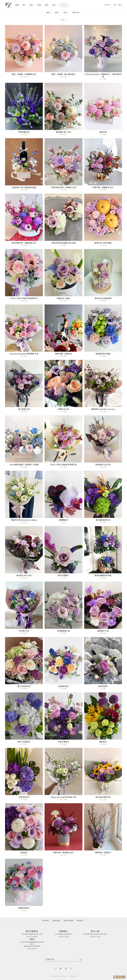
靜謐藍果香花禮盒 (103, 354)
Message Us (119, 977)
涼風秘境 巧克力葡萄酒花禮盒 (24, 187)
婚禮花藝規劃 (68, 921)
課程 (31, 5)
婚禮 (17, 5)
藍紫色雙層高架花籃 (103, 575)
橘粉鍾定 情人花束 (63, 132)
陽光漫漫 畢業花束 (103, 797)
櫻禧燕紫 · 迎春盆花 (103, 853)
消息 (54, 5)
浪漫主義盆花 (63, 742)
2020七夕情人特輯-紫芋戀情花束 (63, 465)
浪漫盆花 (24, 853)
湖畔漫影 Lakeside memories (103, 409)
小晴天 (39, 5)
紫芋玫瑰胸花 (63, 575)
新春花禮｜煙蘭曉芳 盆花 (103, 187)
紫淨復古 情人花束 (24, 575)
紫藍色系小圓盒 (63, 298)
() (120, 5)
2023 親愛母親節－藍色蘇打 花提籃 (24, 465)
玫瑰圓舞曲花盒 (63, 631)
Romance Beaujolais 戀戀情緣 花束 (24, 354)
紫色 (63, 20)
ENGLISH (108, 5)
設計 (24, 5)
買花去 (64, 5)
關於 (47, 5)
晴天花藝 (8, 5)
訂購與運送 (56, 921)
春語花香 (103, 132)
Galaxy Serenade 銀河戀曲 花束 (63, 797)
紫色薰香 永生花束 (103, 465)
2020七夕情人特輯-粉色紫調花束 (24, 298)
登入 (115, 5)
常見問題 (45, 921)
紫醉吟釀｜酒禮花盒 (63, 354)
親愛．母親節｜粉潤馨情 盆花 (24, 74)
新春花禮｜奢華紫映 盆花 (63, 853)
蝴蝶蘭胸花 (63, 520)
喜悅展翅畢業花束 (103, 520)
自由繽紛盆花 (63, 686)
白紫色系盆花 (24, 797)
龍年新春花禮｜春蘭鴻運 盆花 (24, 243)
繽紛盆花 (103, 742)
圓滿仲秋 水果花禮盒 (103, 243)
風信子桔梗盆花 (24, 742)
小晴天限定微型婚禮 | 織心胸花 (63, 243)
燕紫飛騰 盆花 (24, 132)
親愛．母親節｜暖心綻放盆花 (63, 74)
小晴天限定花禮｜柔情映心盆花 (63, 187)
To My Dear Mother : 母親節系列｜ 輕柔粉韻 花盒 (103, 75)
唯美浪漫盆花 (24, 908)
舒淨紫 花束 (24, 631)
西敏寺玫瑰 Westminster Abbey (24, 520)
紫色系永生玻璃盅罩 (103, 298)
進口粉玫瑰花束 (24, 686)
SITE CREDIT (74, 976)
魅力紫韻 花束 (24, 409)
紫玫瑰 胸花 (103, 686)
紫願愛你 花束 (103, 631)
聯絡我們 (80, 921)
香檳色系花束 (63, 409)
